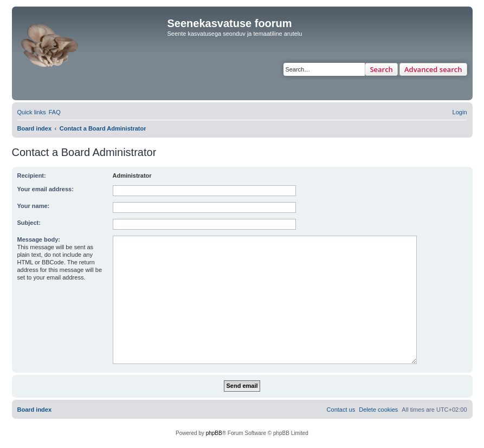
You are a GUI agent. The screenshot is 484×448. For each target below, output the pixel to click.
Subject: (29, 223)
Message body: (39, 239)
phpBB (214, 433)
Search (381, 69)
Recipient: (32, 176)
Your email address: (46, 189)
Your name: (34, 206)
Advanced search (433, 69)
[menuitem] (55, 112)
